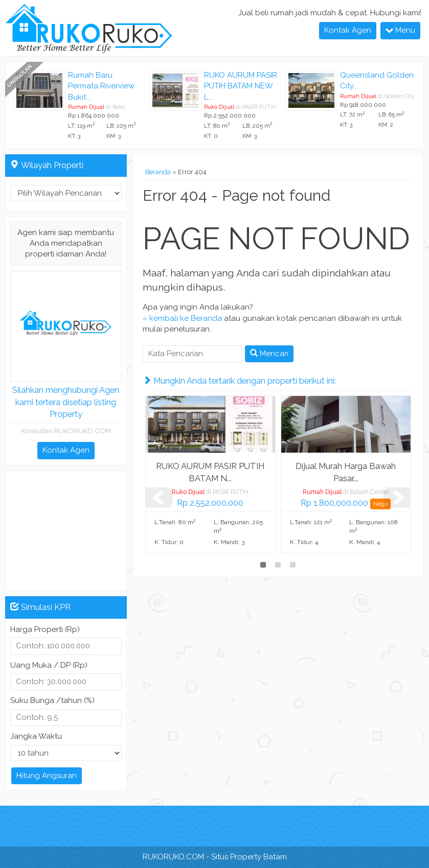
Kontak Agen (348, 30)
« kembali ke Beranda (182, 318)
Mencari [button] (269, 354)
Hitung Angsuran (47, 776)
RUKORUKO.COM (173, 857)
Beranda (158, 172)
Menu (400, 30)
